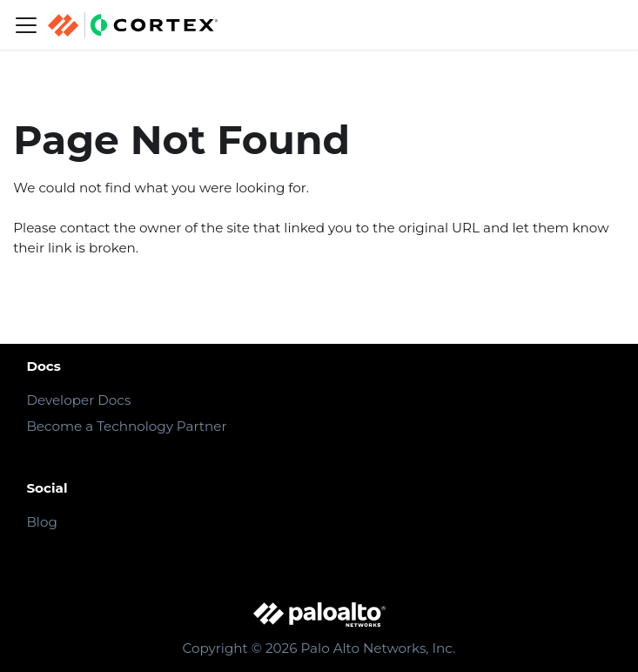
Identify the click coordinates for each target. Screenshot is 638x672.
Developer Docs (78, 400)
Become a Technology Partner (126, 426)
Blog (41, 522)
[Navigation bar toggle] (26, 25)
